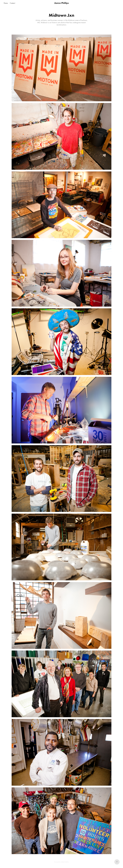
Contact (12, 3)
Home (6, 3)
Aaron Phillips (62, 3)
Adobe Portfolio (65, 862)
